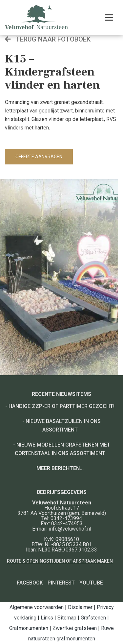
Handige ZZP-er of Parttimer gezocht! (61, 406)
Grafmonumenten (29, 628)
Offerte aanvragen (39, 157)
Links (47, 618)
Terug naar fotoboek (48, 39)
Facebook (30, 583)
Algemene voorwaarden (37, 607)
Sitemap (67, 618)
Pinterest (61, 583)
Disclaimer (80, 607)
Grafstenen (93, 618)
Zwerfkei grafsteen (75, 628)
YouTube (91, 583)
